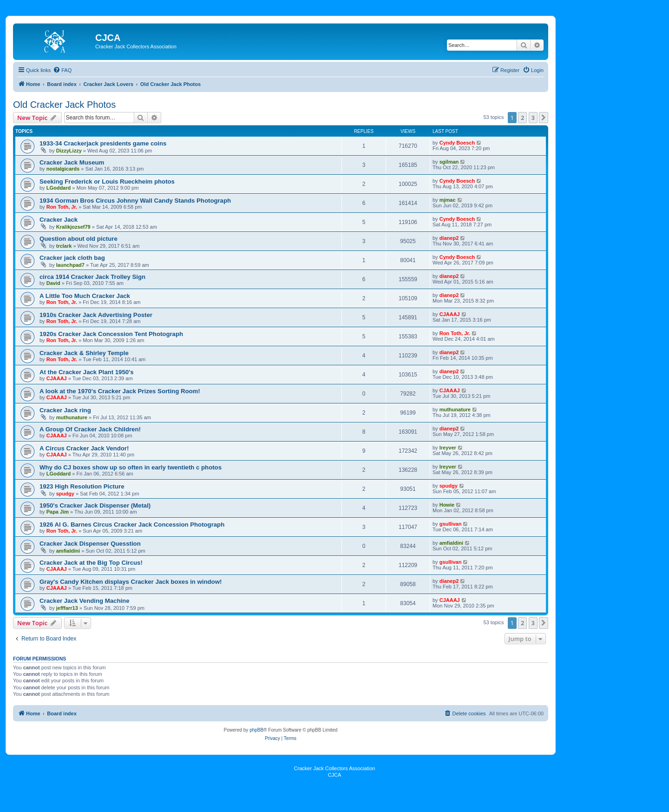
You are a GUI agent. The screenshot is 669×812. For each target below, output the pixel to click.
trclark (64, 246)
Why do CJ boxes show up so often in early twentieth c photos (131, 467)
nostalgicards (63, 169)
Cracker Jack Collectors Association (335, 768)
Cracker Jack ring (65, 410)
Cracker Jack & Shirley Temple (84, 353)
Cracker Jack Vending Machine (85, 601)
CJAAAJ (450, 314)
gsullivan (451, 524)
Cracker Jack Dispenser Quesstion (90, 544)
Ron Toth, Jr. (62, 207)
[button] (544, 118)
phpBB (256, 730)
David (53, 283)
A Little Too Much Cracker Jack (85, 296)
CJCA (335, 775)
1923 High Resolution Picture (82, 486)
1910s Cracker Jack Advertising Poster (96, 315)
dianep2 (449, 238)
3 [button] (533, 118)
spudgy (65, 494)
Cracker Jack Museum (72, 162)
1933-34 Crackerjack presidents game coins (103, 143)
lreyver (448, 448)
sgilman (449, 162)
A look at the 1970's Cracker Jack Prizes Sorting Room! (120, 391)
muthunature (72, 417)
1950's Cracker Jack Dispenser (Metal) (95, 505)
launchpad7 (70, 265)
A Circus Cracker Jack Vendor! (84, 448)
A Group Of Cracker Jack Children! (90, 429)
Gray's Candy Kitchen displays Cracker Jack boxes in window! (131, 582)
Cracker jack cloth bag (72, 258)
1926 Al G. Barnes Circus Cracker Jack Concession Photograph (132, 525)
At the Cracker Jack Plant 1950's (87, 372)
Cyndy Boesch (457, 143)
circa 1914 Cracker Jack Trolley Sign (92, 277)
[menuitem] (62, 70)
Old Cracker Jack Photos (64, 105)
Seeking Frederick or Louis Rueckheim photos (107, 182)
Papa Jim (58, 512)
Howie (447, 505)
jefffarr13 (67, 608)
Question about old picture (79, 239)
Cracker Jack (59, 220)
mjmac (448, 200)
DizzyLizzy (69, 151)
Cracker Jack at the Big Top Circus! (91, 563)
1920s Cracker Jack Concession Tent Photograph (111, 334)
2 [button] (522, 118)
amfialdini (68, 551)
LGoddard (59, 188)
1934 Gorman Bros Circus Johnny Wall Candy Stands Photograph (135, 201)
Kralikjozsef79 (73, 227)
